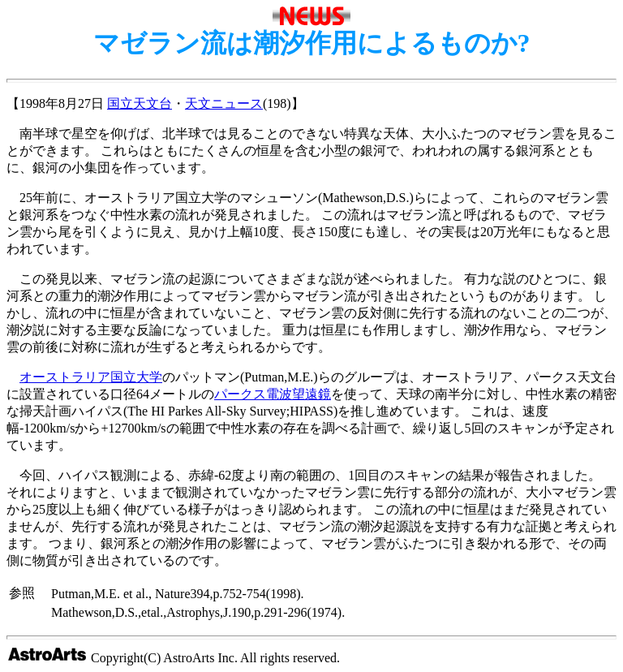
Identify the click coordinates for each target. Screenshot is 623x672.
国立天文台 (140, 103)
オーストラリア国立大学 (91, 377)
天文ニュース (224, 103)
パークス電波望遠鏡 (273, 394)
